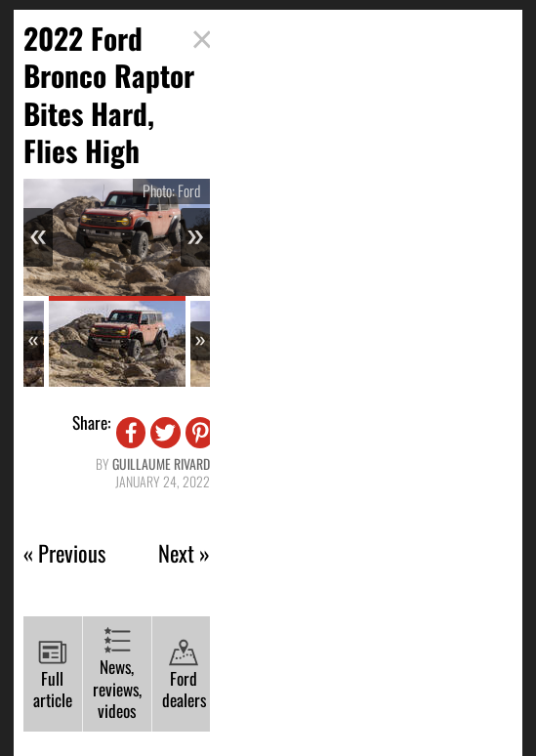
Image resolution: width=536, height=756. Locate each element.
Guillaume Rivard (161, 463)
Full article (53, 675)
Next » (184, 553)
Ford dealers (184, 675)
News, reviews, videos (117, 674)
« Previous (64, 553)
